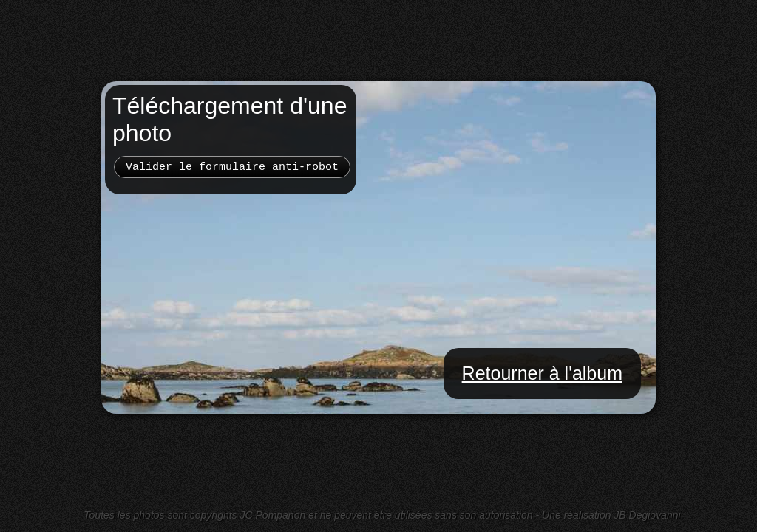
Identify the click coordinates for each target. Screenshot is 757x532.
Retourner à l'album (542, 373)
